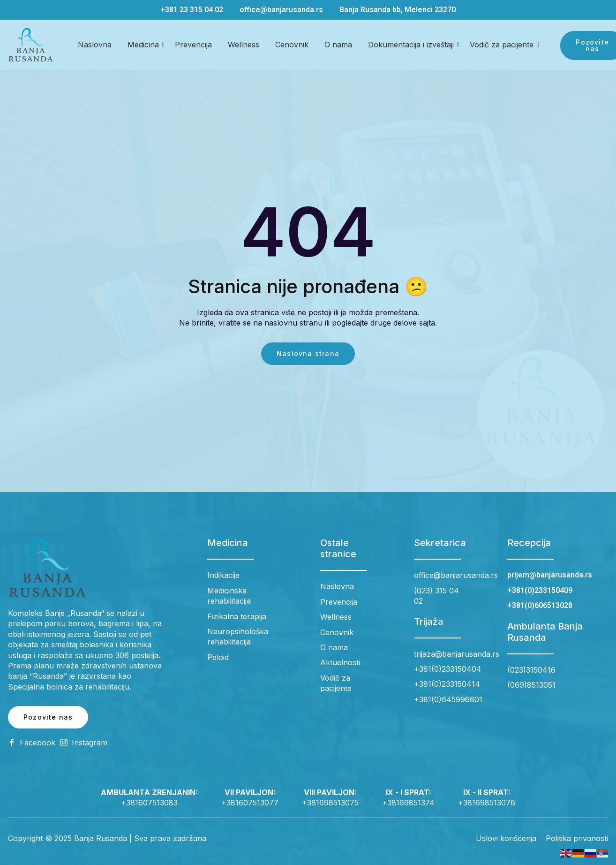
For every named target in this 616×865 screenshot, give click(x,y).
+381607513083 (149, 803)
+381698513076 (487, 803)
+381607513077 (250, 803)
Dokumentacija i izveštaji (413, 45)
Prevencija (193, 45)
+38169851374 (408, 803)
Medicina (145, 45)
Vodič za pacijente (503, 45)
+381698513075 (330, 803)
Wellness (244, 45)
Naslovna (95, 45)
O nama (338, 45)
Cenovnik (292, 45)
